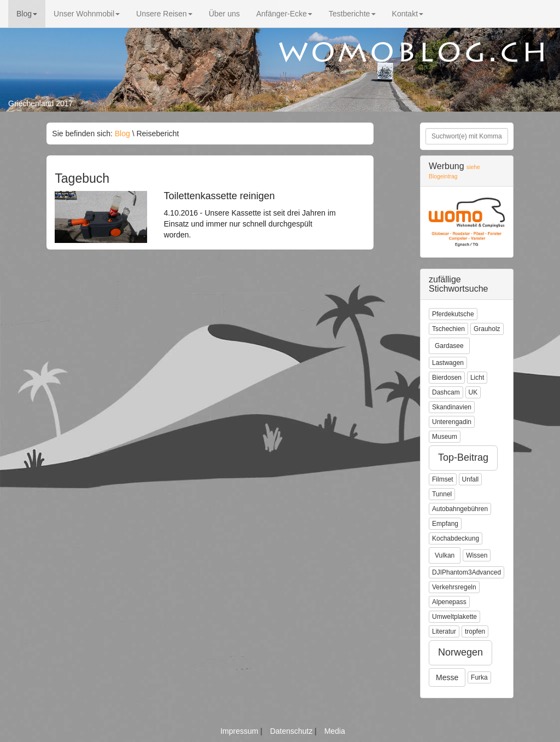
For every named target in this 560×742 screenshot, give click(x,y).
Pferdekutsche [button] (453, 314)
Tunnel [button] (442, 494)
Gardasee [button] (449, 346)
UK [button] (473, 392)
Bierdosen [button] (447, 378)
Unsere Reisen (164, 14)
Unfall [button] (471, 479)
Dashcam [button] (446, 392)
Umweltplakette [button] (454, 617)
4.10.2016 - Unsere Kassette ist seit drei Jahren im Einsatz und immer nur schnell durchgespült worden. (250, 215)
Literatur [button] (444, 631)
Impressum (240, 731)
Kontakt (408, 14)
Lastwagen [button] (448, 363)
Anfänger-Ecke (284, 14)
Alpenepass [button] (449, 602)
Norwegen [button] (460, 652)
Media (335, 731)
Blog (27, 14)
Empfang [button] (445, 524)
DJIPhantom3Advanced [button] (466, 572)
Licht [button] (477, 378)
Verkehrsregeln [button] (454, 587)
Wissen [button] (477, 555)
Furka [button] (479, 677)
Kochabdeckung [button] (456, 538)
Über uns (224, 14)
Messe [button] (447, 677)
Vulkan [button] (445, 555)
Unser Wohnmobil (87, 14)
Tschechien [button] (448, 329)
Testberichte (352, 14)
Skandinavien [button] (452, 407)
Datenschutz (293, 731)
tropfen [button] (475, 631)
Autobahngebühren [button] (460, 509)
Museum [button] (445, 437)
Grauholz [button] (487, 329)
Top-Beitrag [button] (463, 457)
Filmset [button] (443, 479)
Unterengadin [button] (452, 422)
